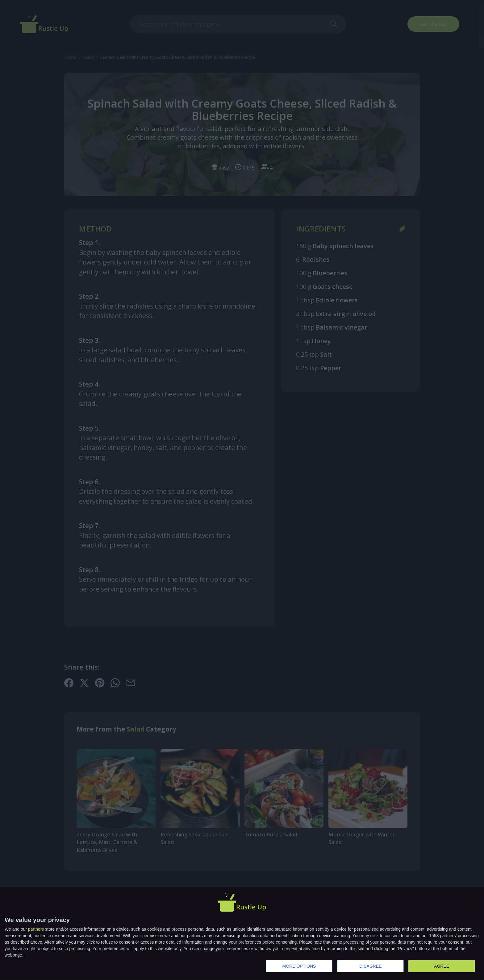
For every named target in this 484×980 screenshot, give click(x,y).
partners (36, 929)
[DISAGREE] (473, 898)
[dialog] (242, 934)
